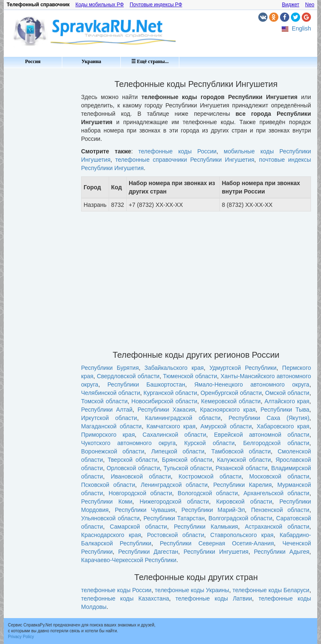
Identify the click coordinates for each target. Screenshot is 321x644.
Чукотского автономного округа (128, 443)
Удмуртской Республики (243, 368)
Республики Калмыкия (206, 527)
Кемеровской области (231, 401)
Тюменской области (190, 376)
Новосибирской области (164, 401)
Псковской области (108, 485)
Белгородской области (276, 443)
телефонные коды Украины (192, 590)
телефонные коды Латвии (214, 598)
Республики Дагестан (148, 552)
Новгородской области (140, 493)
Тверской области (132, 460)
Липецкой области (178, 451)
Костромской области (210, 476)
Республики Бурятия (110, 368)
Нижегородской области (174, 501)
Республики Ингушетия (216, 552)
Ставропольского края (242, 535)
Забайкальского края (174, 368)
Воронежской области (113, 451)
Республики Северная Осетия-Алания (217, 543)
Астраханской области (277, 527)
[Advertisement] (39, 196)
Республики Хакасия (166, 410)
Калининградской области (183, 418)
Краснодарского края (111, 535)
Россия (33, 61)
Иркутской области (109, 418)
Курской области (210, 443)
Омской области (287, 393)
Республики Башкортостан (146, 384)
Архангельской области (277, 493)
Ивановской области (141, 476)
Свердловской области (128, 376)
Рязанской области (242, 468)
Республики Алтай (107, 410)
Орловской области (133, 468)
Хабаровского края (283, 426)
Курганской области (170, 393)
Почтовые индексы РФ (156, 5)
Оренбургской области (231, 393)
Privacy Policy (21, 637)
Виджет (290, 5)
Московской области (279, 476)
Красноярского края (228, 410)
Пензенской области (280, 510)
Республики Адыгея (282, 552)
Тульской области (188, 468)
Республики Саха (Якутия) (269, 418)
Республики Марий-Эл (213, 510)
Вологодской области (208, 493)
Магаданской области (111, 426)
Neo (310, 5)
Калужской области (244, 460)
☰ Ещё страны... (150, 61)
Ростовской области (176, 535)
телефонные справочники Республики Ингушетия (185, 160)
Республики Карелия (242, 485)
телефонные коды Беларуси (271, 590)
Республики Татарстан (174, 518)
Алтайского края (287, 401)
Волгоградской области (241, 518)
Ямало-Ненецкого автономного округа (252, 384)
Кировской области (244, 501)
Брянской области (187, 460)
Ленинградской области (174, 485)
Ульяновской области (110, 518)
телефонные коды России (177, 151)
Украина (91, 61)
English (301, 28)
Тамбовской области (241, 451)
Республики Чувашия (145, 510)
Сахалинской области (174, 435)
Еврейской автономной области (262, 435)
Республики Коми (107, 501)
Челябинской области (111, 393)
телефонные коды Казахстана (125, 598)
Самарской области (139, 527)
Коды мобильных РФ (99, 5)
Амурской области (226, 426)
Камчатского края (171, 426)
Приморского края (108, 435)
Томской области (104, 401)
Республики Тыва (285, 410)
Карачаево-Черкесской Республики (129, 560)
